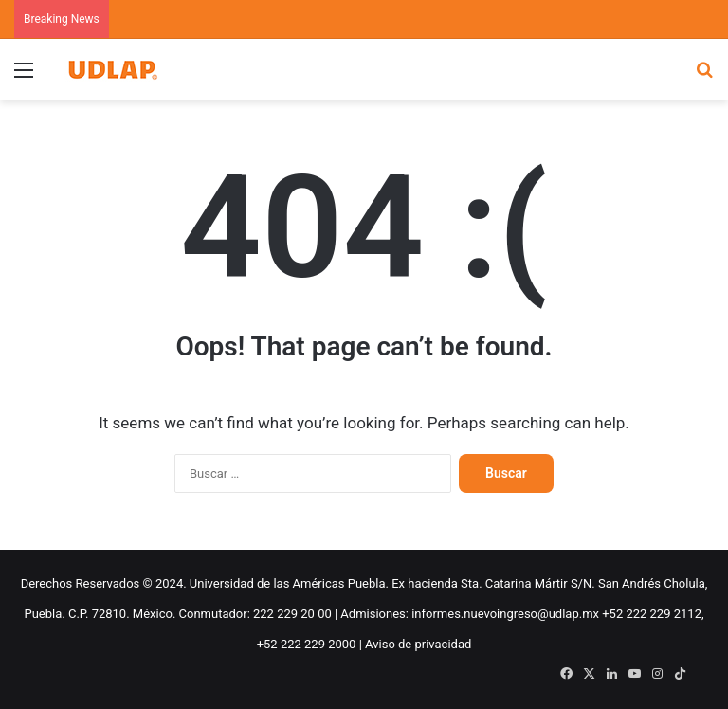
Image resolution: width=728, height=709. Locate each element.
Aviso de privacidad (418, 644)
